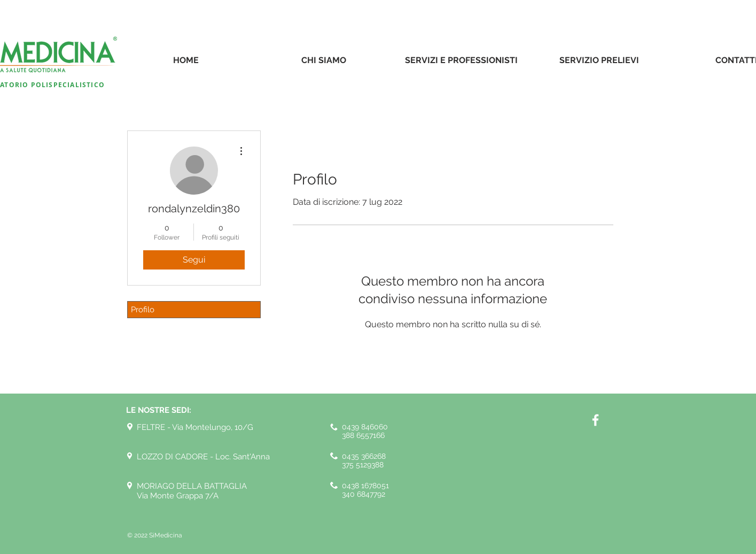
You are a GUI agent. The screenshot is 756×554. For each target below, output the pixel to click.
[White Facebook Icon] (595, 420)
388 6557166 (363, 435)
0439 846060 (365, 427)
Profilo (143, 310)
